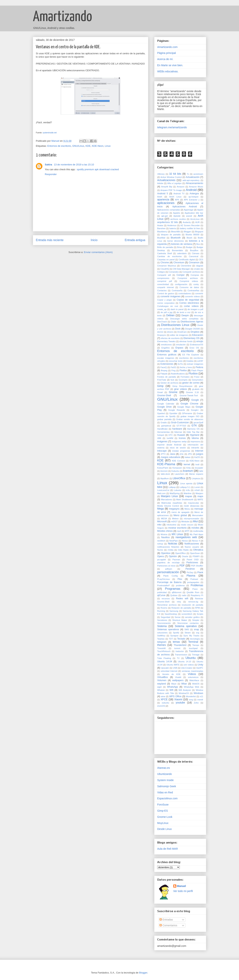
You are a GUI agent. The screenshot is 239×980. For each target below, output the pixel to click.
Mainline (188, 493)
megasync (174, 509)
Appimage (189, 210)
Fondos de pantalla (167, 377)
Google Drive (164, 407)
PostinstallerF (164, 585)
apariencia (163, 200)
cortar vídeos (191, 306)
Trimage (196, 655)
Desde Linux (164, 829)
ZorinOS (161, 706)
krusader (199, 468)
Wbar (184, 684)
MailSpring (175, 493)
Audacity (187, 222)
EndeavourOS (197, 345)
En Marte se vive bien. (170, 65)
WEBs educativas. (168, 71)
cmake (197, 269)
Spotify (176, 633)
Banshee (161, 228)
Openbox (166, 553)
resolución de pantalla (192, 605)
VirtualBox (163, 677)
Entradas (166, 920)
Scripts (200, 614)
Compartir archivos (191, 272)
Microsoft (162, 522)
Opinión (173, 556)
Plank (200, 572)
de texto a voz (184, 312)
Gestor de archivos (169, 383)
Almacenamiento (194, 183)
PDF (182, 566)
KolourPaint (163, 468)
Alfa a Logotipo (174, 183)
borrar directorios (176, 241)
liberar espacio (196, 474)
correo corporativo (166, 303)
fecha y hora (186, 367)
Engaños (165, 348)
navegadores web (186, 537)
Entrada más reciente (50, 240)
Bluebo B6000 (193, 235)
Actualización (193, 177)
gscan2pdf (198, 423)
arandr (189, 216)
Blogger (188, 232)
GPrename (187, 413)
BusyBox (194, 250)
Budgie (189, 247)
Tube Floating (164, 658)
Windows (198, 693)
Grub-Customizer (180, 423)
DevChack (162, 322)
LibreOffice (179, 478)
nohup (160, 544)
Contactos (162, 290)
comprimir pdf (165, 281)
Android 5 (163, 194)
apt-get (165, 216)
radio (184, 595)
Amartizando (62, 17)
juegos (200, 454)
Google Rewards (177, 410)
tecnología (195, 639)
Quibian (174, 595)
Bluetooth (176, 238)
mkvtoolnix (172, 525)
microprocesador (191, 519)
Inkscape (162, 451)
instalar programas (181, 451)
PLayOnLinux (163, 579)
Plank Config (171, 576)
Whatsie (161, 690)
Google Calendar (166, 404)
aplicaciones (166, 203)
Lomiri (197, 487)
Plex (180, 579)
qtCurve (161, 595)
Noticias (173, 544)
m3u (188, 490)
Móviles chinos (165, 531)
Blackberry (162, 232)
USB (175, 668)
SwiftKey (161, 636)
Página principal (167, 53)
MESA (164, 519)
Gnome (173, 392)
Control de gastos (166, 293)
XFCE (164, 699)
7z (188, 174)
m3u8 (197, 490)
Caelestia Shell (165, 253)
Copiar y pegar (165, 300)
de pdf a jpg (166, 312)
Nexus (185, 541)
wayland (162, 684)
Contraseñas (193, 290)
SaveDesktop (171, 614)
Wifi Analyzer (185, 690)
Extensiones (167, 364)
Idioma (195, 438)
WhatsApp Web (192, 687)
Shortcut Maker (180, 620)
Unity (200, 665)
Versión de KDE (171, 674)
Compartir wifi (164, 275)
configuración (181, 284)
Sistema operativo (186, 626)
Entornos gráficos (167, 355)
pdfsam (169, 569)
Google (195, 400)
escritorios (184, 358)
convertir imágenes (171, 296)
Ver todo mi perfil (183, 891)
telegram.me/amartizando (172, 127)
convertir (199, 293)
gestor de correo (191, 383)
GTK (194, 425)
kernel (187, 464)
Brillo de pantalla (165, 247)
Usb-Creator (187, 668)
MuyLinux (163, 823)
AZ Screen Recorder (190, 225)
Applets (177, 213)
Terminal (193, 642)
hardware (177, 429)
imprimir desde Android (169, 445)
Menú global (180, 515)
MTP (187, 531)
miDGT (174, 522)
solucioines (162, 633)
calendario (182, 253)
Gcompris (183, 380)
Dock (178, 329)
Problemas (197, 585)
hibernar (178, 432)
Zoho (196, 703)
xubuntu (165, 703)
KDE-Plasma (166, 464)
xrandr (200, 700)
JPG (190, 454)
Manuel (181, 886)
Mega (160, 509)
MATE (200, 500)
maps (200, 496)
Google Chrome (190, 404)
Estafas (190, 361)
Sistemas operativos (168, 629)
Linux (108, 146)
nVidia (171, 550)
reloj (179, 602)
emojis (200, 341)
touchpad (193, 648)
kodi (197, 464)
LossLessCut (163, 490)
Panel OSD (193, 560)
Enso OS (194, 348)
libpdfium (165, 478)
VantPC (200, 668)
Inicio (94, 240)
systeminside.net (50, 133)
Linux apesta (186, 483)
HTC (171, 435)
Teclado (181, 639)
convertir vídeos (193, 296)
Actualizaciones (166, 180)
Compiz (181, 275)
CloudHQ (165, 269)
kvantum (188, 471)
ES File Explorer (191, 355)
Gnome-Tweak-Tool (189, 395)
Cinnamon (194, 263)
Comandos (174, 272)
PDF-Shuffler (197, 566)
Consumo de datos (189, 287)
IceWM (170, 438)
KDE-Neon (98, 146)
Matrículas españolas (172, 503)
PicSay (190, 572)
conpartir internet (166, 287)
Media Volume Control (168, 506)
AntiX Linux (175, 197)
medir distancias (192, 506)
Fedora (199, 367)
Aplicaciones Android (185, 207)
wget (159, 687)
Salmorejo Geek (167, 786)
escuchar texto (176, 361)
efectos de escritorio (170, 338)
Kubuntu (175, 471)
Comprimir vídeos (189, 281)
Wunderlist (191, 696)
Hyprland (195, 435)
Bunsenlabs (177, 250)
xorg (191, 700)
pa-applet (162, 560)
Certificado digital (187, 260)
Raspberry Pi (197, 595)
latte (201, 471)
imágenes (162, 442)
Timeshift (161, 648)
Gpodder (173, 413)
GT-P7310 (181, 426)
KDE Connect (178, 461)
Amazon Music (196, 187)
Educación (198, 335)
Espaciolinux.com (167, 798)
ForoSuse (163, 805)
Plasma (191, 576)
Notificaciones (192, 544)
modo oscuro (187, 525)
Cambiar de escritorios (169, 256)
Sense (178, 617)
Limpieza (196, 478)
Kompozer (177, 468)
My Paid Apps (196, 534)
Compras (195, 275)
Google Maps (184, 407)
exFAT (200, 361)
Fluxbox (193, 373)
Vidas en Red (165, 792)
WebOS (196, 684)
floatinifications (178, 374)
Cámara (196, 253)
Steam (188, 633)
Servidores (162, 620)
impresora (195, 442)
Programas (173, 589)
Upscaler (165, 668)
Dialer (174, 322)
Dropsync (162, 335)
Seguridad (166, 617)
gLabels (196, 389)
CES (201, 260)
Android (191, 190)
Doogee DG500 (192, 329)
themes (162, 645)
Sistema (162, 626)
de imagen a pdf (195, 309)
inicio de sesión (178, 448)
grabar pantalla (164, 419)
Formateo (185, 377)
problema (180, 585)
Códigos (161, 272)
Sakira (49, 165)
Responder (51, 174)
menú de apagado (180, 512)
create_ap (162, 309)
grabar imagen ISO (190, 416)
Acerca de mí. (165, 59)
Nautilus (165, 537)
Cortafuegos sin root (168, 306)
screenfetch (187, 614)
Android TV (179, 194)
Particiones (192, 563)
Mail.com (161, 493)
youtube (180, 703)
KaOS (197, 457)
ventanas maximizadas (192, 671)
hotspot (161, 435)
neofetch (161, 541)
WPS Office (175, 696)
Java (172, 454)
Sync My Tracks (191, 636)
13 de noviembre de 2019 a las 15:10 (74, 165)
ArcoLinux (195, 219)
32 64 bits (175, 174)
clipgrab (200, 266)
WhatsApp (173, 687)
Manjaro (199, 493)
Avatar (160, 225)
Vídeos (192, 674)
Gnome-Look (165, 817)
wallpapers (178, 680)
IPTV (163, 454)
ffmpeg (164, 370)
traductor (180, 651)
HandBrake (162, 429)
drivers (170, 332)
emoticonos (166, 345)
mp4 (179, 531)
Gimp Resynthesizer (182, 386)
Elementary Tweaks (166, 341)
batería (173, 228)
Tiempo (196, 645)
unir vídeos (189, 665)
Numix (160, 550)
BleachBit (175, 232)
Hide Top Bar (193, 432)
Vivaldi (178, 677)
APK (177, 200)
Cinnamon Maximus (167, 266)
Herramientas (163, 432)
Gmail (160, 392)
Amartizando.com (167, 47)
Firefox (183, 370)
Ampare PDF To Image (171, 190)
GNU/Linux (78, 146)
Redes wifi (182, 599)
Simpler (196, 620)
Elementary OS (192, 338)
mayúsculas (194, 503)
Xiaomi (178, 699)
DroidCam (182, 332)
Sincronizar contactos (188, 623)
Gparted (161, 413)
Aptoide (177, 216)
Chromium (179, 263)
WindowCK (184, 693)
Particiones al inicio (166, 566)
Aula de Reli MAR (168, 849)
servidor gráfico (192, 617)
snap (197, 629)
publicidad (162, 592)
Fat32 (173, 367)
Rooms (164, 608)
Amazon (181, 187)
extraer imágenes (195, 364)
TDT (171, 639)
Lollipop (172, 487)
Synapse (174, 636)
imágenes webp (179, 442)
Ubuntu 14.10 (184, 662)
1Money (161, 174)
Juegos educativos (171, 457)
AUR (198, 222)
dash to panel (177, 309)
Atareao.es (164, 768)
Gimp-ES (163, 811)
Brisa (180, 247)
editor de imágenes (179, 335)
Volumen (162, 680)
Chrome (165, 263)
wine (163, 696)
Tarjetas (161, 639)
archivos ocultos (178, 219)
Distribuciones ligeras (192, 322)
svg (198, 633)
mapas (189, 496)
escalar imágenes (166, 358)
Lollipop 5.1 (185, 487)
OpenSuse (195, 553)
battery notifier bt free (190, 228)
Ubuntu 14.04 (165, 662)
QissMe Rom (193, 592)
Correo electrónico (189, 303)
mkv (159, 525)
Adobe (160, 183)
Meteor (175, 519)
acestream (198, 174)
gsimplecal (166, 426)
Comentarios (168, 925)
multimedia (198, 531)
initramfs (195, 448)
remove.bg (193, 602)
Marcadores (166, 500)
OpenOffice (180, 553)
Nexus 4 (196, 541)
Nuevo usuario (192, 547)
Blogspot (199, 232)
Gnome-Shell (164, 395)
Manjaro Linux (169, 496)
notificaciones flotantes (168, 547)
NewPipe (174, 541)
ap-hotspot (194, 197)
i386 (159, 438)
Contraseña (177, 290)
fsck (172, 380)
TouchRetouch (164, 651)
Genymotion (198, 380)
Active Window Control (171, 177)
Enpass (179, 348)
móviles (195, 528)
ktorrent (164, 471)
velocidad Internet (169, 671)
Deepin (185, 315)
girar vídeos (180, 389)
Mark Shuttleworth (185, 500)
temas (176, 642)
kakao (188, 457)
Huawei (181, 435)
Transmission (181, 655)
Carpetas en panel (166, 260)
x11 (201, 696)
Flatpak (164, 374)
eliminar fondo (186, 341)
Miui (195, 521)
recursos (166, 599)
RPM (197, 608)
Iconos (182, 438)
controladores (185, 293)
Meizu (187, 509)
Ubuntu (190, 658)
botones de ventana (181, 244)
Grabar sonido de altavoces (190, 419)
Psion (195, 589)
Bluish (190, 238)
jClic (182, 454)
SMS (187, 629)
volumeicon (193, 677)
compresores (163, 278)
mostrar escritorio (177, 528)
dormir (160, 332)
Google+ (195, 410)
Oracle (185, 556)
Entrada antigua (135, 240)
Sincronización (164, 623)
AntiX (160, 197)
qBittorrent (177, 592)
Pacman (176, 560)
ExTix (180, 364)
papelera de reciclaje (168, 563)
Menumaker (198, 515)
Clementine (186, 266)
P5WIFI (196, 556)
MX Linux (177, 534)
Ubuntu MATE (173, 665)
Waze (174, 684)
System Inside (165, 780)
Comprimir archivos (188, 278)
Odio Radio (183, 550)
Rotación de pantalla (181, 608)
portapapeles (193, 582)
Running (161, 611)
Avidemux (172, 225)
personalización (168, 572)
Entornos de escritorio (59, 146)
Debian (170, 315)
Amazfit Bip (167, 187)
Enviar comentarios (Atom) (98, 252)
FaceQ (164, 367)
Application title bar (194, 213)
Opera (160, 556)
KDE (88, 146)
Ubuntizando (165, 774)
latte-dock (165, 474)
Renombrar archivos (167, 605)
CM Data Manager (181, 269)
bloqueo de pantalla (171, 235)
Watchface (194, 680)
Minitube (185, 522)
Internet (199, 451)
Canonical (194, 256)
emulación (181, 345)
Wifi (171, 690)
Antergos (194, 194)
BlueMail (161, 238)
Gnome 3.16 (192, 392)
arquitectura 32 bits (168, 222)
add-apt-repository (191, 180)
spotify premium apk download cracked (98, 169)
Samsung (174, 611)
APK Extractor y (192, 200)
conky (196, 284)
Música (164, 534)
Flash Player (197, 370)
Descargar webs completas (184, 319)
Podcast (194, 579)
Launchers (179, 474)
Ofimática (198, 550)
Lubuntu (178, 490)
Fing (173, 370)
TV (178, 658)
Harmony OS (193, 429)
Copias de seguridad (188, 300)
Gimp (160, 386)
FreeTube (162, 380)
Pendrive (190, 569)
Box (198, 244)
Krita (188, 468)
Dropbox (195, 332)
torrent (177, 648)
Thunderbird (180, 645)
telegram (162, 642)
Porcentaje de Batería (169, 582)
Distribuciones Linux (175, 325)
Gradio (164, 423)
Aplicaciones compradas (169, 210)
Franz (197, 377)
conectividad (163, 284)
